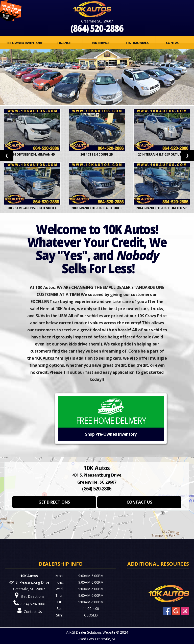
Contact (174, 43)
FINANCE (64, 43)
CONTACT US (139, 502)
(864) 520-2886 (97, 28)
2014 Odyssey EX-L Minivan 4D (32, 154)
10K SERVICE (100, 43)
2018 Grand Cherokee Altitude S (97, 208)
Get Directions (33, 596)
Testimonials (137, 43)
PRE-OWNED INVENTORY (24, 43)
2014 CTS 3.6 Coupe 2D (97, 154)
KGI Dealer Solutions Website (92, 632)
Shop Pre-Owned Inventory (111, 434)
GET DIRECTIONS (54, 502)
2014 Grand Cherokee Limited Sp (162, 208)
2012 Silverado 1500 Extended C (32, 208)
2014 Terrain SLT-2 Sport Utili (162, 154)
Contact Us (33, 612)
